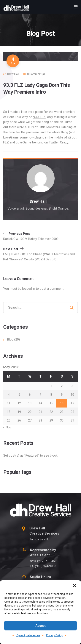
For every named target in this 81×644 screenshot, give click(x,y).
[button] (75, 586)
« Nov (7, 427)
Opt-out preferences (28, 635)
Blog (10, 339)
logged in (29, 289)
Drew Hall (13, 74)
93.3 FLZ (39, 117)
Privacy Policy (54, 635)
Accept (40, 626)
